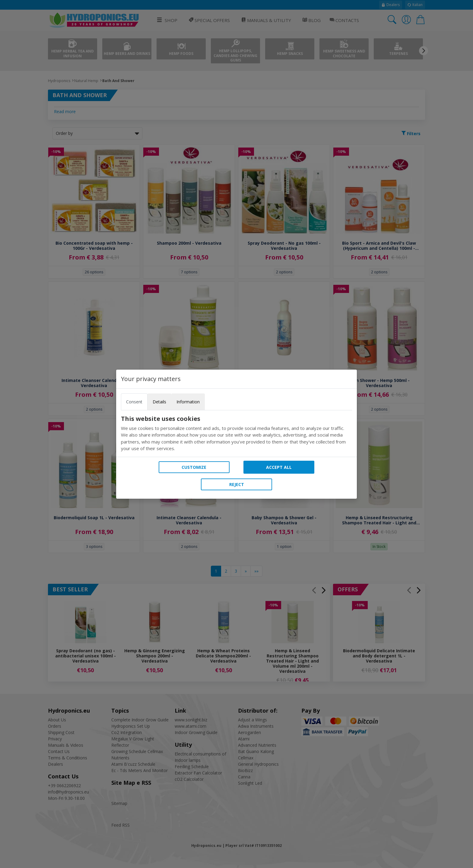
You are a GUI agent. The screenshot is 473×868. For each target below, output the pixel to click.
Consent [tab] (134, 402)
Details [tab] (159, 402)
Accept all (279, 467)
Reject (237, 484)
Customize (194, 467)
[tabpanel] (237, 434)
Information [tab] (188, 402)
